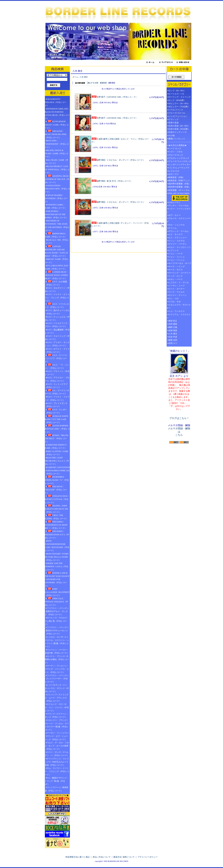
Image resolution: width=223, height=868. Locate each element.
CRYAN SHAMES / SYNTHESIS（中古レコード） (56, 198)
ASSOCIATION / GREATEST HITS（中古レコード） (57, 189)
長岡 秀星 (173, 331)
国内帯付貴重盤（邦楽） (180, 187)
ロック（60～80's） (177, 91)
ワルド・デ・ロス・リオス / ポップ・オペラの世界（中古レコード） (57, 746)
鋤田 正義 (173, 327)
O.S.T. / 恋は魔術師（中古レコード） (57, 331)
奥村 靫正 (173, 321)
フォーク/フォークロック (180, 161)
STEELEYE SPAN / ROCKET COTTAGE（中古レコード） (57, 499)
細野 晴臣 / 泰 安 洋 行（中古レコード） (112, 181)
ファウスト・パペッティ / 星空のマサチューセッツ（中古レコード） (57, 631)
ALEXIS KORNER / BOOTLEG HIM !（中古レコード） (57, 429)
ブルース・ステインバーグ (179, 220)
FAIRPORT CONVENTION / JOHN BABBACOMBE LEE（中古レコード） (57, 471)
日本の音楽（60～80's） (179, 126)
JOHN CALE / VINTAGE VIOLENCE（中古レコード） (56, 602)
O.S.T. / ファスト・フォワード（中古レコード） (57, 398)
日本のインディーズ (178, 132)
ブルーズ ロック (176, 155)
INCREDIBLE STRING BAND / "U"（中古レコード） (57, 480)
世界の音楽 (174, 123)
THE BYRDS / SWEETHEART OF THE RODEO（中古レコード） (56, 214)
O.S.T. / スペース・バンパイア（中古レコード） (57, 358)
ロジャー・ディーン (178, 295)
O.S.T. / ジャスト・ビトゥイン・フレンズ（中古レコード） (57, 298)
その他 (173, 135)
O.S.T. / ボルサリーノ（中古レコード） (57, 290)
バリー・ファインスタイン (179, 210)
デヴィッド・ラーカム (179, 231)
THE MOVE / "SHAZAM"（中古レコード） (56, 490)
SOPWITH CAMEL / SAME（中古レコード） (56, 206)
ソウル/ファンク (177, 110)
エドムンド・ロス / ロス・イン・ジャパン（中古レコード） (57, 707)
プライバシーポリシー (148, 857)
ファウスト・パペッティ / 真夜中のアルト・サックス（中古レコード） (57, 611)
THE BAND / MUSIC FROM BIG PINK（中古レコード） (56, 134)
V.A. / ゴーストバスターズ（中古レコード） (57, 392)
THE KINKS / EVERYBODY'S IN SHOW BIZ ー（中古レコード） (56, 525)
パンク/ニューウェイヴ (179, 168)
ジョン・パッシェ (177, 260)
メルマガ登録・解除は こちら (179, 432)
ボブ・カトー (175, 215)
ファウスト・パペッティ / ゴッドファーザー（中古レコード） (57, 679)
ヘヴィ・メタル (176, 152)
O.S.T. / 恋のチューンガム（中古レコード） (57, 312)
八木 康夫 (84, 77)
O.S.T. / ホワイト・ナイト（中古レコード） (57, 350)
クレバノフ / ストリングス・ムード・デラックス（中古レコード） (57, 698)
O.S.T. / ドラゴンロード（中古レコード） (57, 305)
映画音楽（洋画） (177, 177)
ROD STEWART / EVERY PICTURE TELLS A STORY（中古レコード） (57, 557)
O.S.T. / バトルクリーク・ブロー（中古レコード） (57, 325)
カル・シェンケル (177, 225)
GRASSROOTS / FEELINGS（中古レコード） (56, 102)
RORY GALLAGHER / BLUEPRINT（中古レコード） (57, 592)
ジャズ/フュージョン (178, 116)
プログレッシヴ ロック (179, 158)
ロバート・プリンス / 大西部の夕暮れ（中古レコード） (57, 659)
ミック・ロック (176, 276)
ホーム (75, 77)
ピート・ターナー (177, 289)
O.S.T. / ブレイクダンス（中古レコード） (56, 405)
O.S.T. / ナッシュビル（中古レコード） (57, 318)
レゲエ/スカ (174, 171)
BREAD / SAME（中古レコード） (57, 261)
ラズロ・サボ (175, 302)
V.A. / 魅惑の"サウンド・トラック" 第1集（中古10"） (57, 781)
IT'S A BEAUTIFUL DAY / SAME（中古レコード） (57, 267)
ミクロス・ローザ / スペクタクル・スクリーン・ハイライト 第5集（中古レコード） (57, 642)
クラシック (174, 119)
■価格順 (103, 83)
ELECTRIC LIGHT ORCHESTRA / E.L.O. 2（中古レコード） (57, 461)
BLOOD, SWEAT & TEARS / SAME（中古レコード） (57, 154)
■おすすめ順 (93, 83)
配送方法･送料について (124, 857)
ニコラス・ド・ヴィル (179, 282)
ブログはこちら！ (179, 418)
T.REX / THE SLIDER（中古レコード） (56, 517)
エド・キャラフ (176, 234)
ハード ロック (175, 149)
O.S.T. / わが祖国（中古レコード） (56, 283)
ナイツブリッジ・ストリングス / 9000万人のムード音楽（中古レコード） (57, 762)
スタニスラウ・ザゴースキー (179, 306)
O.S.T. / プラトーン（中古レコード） (57, 373)
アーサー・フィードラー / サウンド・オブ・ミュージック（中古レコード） (57, 736)
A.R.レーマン (175, 202)
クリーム (173, 228)
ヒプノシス (174, 250)
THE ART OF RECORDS (179, 197)
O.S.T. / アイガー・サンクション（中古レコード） (57, 344)
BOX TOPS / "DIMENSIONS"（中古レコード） (57, 144)
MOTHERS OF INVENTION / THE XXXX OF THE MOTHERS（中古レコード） (57, 226)
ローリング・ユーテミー (180, 273)
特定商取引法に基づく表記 (78, 857)
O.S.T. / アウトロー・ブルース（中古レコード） (57, 379)
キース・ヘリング (177, 266)
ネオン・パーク (176, 279)
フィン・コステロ (177, 241)
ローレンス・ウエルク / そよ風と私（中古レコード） (56, 621)
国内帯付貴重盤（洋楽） (180, 184)
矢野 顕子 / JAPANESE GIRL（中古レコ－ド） (115, 97)
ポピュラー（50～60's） (179, 103)
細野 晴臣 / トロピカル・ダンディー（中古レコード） (118, 160)
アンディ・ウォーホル (179, 206)
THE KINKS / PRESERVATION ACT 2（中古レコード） (57, 534)
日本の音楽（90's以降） (179, 129)
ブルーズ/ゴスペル (177, 113)
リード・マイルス (177, 292)
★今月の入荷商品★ (178, 145)
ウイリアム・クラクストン (179, 316)
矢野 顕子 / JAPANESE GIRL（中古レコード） (115, 118)
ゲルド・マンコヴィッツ (180, 247)
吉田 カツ (173, 343)
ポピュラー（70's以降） (179, 107)
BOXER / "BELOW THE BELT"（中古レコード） (57, 438)
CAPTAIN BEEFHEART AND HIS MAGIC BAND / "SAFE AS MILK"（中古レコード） (56, 251)
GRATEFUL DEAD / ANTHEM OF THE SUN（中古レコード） (57, 179)
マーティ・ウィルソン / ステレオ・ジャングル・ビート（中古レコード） (57, 669)
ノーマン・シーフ (177, 286)
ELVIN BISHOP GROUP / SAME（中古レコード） (57, 124)
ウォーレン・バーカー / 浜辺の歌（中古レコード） (57, 651)
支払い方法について (102, 857)
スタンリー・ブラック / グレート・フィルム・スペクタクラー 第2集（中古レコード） (57, 725)
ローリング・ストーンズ (180, 97)
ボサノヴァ (174, 174)
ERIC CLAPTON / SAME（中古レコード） (57, 453)
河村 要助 (173, 324)
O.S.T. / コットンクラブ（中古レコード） (56, 386)
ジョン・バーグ (176, 254)
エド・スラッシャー (178, 238)
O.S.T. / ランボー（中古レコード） (56, 411)
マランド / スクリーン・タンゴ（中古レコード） (57, 715)
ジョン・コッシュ (177, 257)
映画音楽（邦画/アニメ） (180, 181)
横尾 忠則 (173, 340)
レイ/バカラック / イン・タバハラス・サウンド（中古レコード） (57, 688)
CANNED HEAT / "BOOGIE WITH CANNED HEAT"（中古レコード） (56, 275)
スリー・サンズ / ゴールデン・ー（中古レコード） (57, 754)
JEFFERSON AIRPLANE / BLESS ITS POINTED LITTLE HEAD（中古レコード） (57, 114)
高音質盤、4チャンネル (179, 190)
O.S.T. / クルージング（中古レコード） (57, 338)
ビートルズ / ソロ (176, 94)
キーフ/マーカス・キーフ (180, 263)
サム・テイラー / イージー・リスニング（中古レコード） (57, 771)
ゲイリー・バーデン (178, 244)
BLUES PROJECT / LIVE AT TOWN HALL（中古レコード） (57, 170)
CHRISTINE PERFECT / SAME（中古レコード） (56, 446)
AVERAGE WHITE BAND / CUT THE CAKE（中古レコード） (57, 419)
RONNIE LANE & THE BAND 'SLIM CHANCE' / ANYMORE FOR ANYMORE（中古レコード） (57, 579)
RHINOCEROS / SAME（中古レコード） (56, 235)
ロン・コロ (174, 299)
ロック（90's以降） (178, 100)
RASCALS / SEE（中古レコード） (57, 242)
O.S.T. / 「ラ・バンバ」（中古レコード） (57, 366)
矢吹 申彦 (173, 337)
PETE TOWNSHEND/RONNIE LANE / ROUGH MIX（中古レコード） (57, 546)
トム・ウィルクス (177, 311)
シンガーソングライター (180, 165)
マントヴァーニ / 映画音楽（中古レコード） (57, 789)
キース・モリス (176, 270)
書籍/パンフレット (177, 139)
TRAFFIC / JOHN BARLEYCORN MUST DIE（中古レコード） (57, 509)
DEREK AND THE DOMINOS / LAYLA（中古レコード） (57, 566)
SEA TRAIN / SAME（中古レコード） (57, 162)
